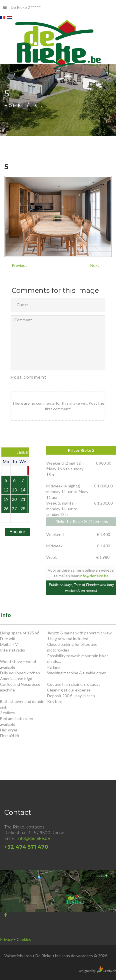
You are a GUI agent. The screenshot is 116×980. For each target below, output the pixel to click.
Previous (20, 265)
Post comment (29, 377)
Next (95, 265)
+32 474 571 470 (26, 847)
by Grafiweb (104, 971)
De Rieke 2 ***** (22, 7)
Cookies (24, 939)
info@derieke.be (94, 576)
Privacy (7, 939)
